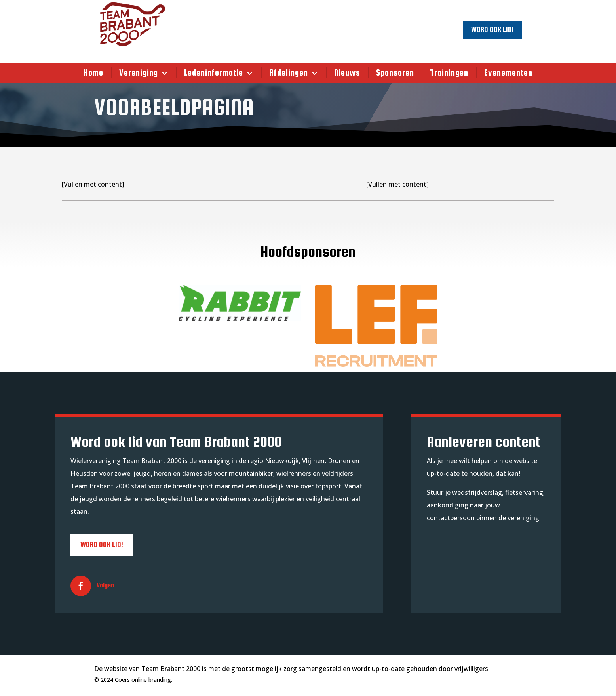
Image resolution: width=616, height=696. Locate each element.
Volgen (105, 585)
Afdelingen (289, 73)
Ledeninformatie (214, 73)
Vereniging (139, 73)
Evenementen (508, 73)
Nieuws (347, 73)
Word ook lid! (492, 30)
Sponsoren (395, 73)
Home (93, 73)
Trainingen (449, 73)
